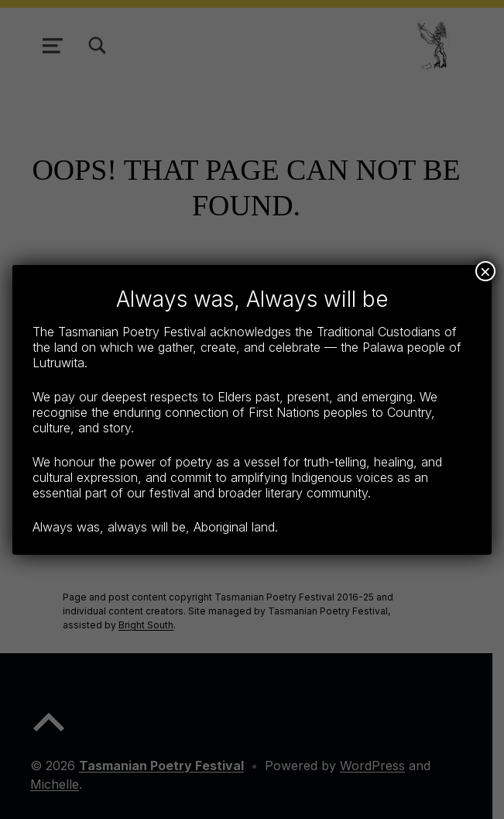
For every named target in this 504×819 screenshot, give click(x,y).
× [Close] (485, 271)
